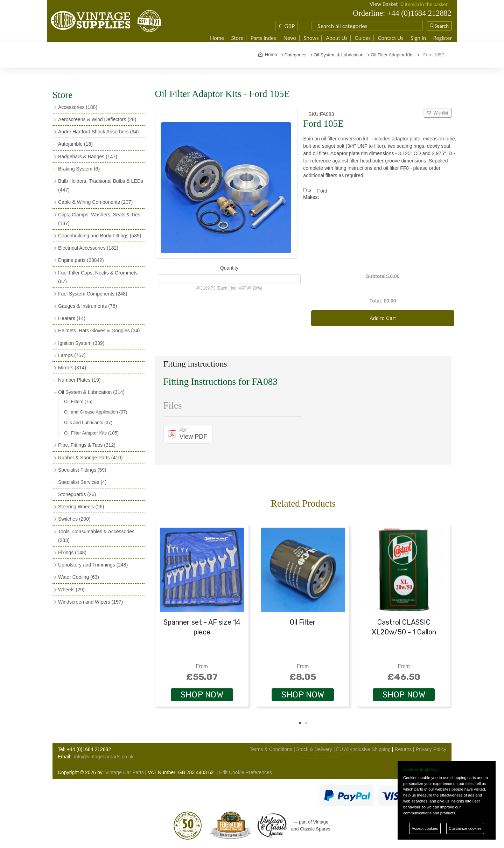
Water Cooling (79, 577)
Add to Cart (383, 318)
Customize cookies (465, 828)
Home (217, 38)
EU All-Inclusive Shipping (363, 749)
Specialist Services (82, 482)
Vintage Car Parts (125, 772)
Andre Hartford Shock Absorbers (98, 132)
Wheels (71, 590)
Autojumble (75, 144)
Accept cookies (425, 828)
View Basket (384, 4)
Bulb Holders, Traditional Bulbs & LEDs (101, 185)
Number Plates (79, 380)
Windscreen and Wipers (90, 602)
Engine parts (81, 260)
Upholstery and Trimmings (93, 565)
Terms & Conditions (271, 749)
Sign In (418, 38)
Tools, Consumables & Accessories (96, 536)
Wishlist (437, 113)
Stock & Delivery (314, 749)
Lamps (72, 355)
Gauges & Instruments (87, 306)
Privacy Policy (431, 749)
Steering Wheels (81, 507)
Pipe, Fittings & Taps (87, 445)
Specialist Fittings (82, 470)
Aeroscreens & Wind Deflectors (97, 119)
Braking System (79, 169)
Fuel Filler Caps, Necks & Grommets (98, 277)
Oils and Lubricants (88, 422)
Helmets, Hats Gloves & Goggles (99, 331)
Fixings (72, 552)
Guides (363, 38)
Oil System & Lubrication (91, 392)
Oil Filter (303, 622)
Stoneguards (77, 494)
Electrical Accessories (88, 248)
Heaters (72, 318)
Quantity (229, 268)
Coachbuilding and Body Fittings (100, 236)
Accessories (78, 107)
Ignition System (81, 343)
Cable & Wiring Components (95, 202)
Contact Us (390, 38)
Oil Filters (78, 401)
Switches (74, 519)
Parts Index (264, 38)
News (290, 38)
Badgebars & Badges (88, 157)
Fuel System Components (93, 294)
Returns (403, 749)
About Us (337, 38)
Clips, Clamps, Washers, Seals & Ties (99, 219)
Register (443, 38)
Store (237, 38)
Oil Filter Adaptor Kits (91, 433)
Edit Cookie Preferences (246, 772)
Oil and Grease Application (96, 412)
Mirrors (72, 368)
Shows (311, 38)
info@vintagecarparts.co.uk (104, 757)
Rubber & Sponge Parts (90, 458)
